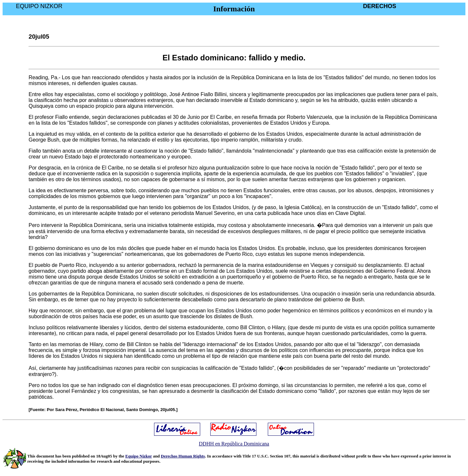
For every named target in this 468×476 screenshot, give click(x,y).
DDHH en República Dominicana (234, 444)
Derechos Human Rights (183, 456)
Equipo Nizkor (139, 456)
